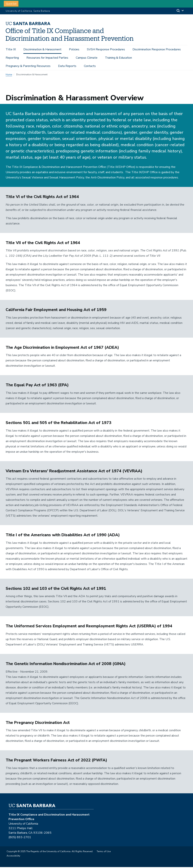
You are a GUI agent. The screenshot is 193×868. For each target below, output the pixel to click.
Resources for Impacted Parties (47, 58)
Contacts (90, 66)
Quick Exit (11, 4)
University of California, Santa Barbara (28, 11)
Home (9, 75)
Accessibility (13, 857)
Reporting (12, 58)
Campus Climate (87, 58)
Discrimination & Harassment (42, 49)
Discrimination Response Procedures (157, 49)
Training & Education (118, 58)
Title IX (11, 49)
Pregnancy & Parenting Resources (28, 66)
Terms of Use (104, 852)
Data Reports (67, 66)
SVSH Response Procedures (106, 49)
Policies (74, 49)
